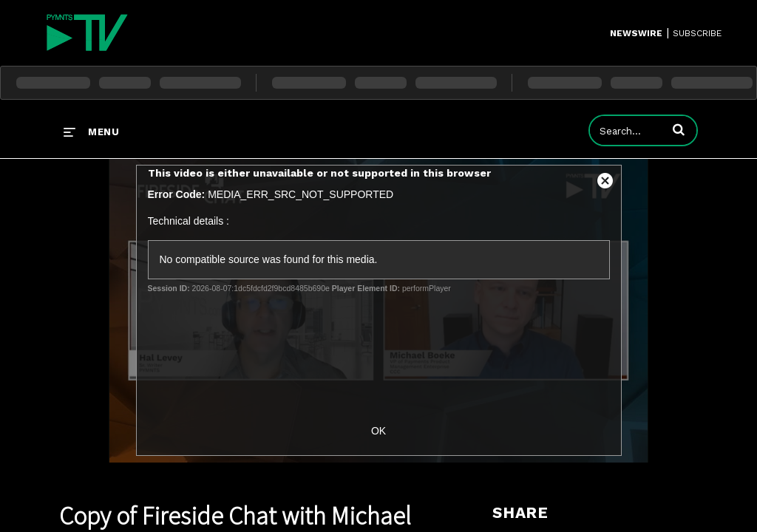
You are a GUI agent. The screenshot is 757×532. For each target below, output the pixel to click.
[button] (679, 129)
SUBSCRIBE (697, 33)
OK (378, 431)
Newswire (636, 33)
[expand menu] (91, 132)
